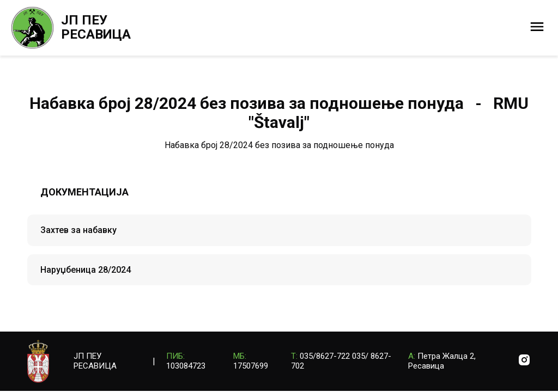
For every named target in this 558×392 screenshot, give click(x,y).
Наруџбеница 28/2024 (86, 270)
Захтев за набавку (78, 230)
